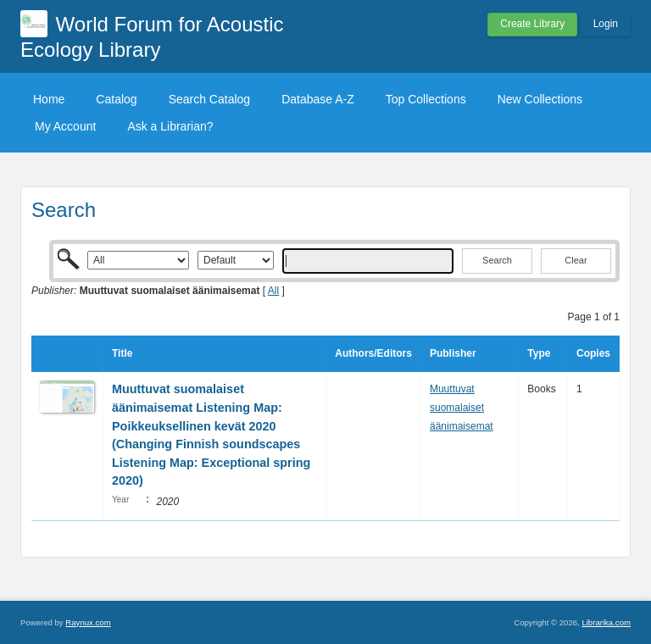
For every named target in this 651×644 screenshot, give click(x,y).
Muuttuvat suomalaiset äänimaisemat (462, 407)
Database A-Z (318, 99)
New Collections (540, 99)
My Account (65, 126)
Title (122, 353)
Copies (593, 353)
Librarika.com (606, 622)
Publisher (453, 353)
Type (539, 353)
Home (49, 99)
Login (606, 24)
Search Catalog (210, 99)
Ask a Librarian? (170, 126)
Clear (576, 260)
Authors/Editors (373, 353)
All (273, 291)
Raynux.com (88, 622)
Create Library (532, 24)
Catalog (116, 99)
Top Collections (426, 99)
